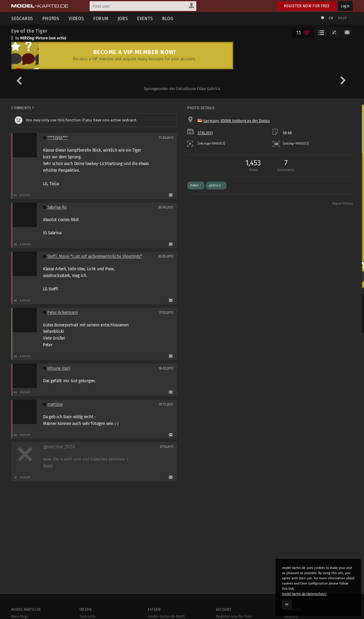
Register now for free (307, 6)
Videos (76, 18)
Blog (168, 18)
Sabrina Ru (57, 207)
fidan (196, 185)
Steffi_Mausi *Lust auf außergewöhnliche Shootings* (95, 256)
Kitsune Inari (59, 368)
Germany (211, 121)
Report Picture (343, 204)
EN (331, 18)
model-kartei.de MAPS (166, 617)
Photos (51, 18)
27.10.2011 (205, 133)
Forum (101, 18)
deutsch (291, 617)
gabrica (216, 185)
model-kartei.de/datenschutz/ (304, 594)
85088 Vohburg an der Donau (245, 121)
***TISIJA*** (57, 138)
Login (345, 6)
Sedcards (22, 18)
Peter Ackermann (63, 313)
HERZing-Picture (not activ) (43, 38)
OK (287, 604)
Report (25, 195)
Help (342, 18)
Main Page (20, 617)
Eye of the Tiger (29, 31)
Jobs (123, 18)
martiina (55, 404)
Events (145, 18)
